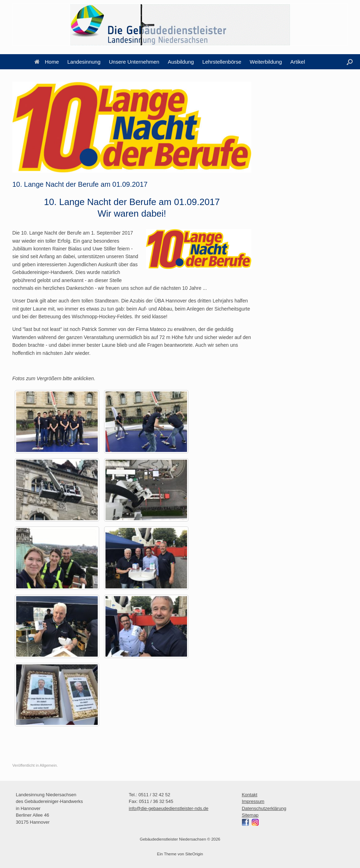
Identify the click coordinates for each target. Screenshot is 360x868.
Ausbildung (181, 62)
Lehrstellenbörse (222, 62)
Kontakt (250, 795)
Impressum (253, 801)
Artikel (298, 62)
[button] (350, 62)
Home (47, 62)
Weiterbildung (266, 62)
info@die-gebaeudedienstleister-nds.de (168, 808)
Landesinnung (84, 62)
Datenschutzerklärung (264, 808)
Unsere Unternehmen (134, 62)
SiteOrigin (194, 854)
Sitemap (250, 815)
